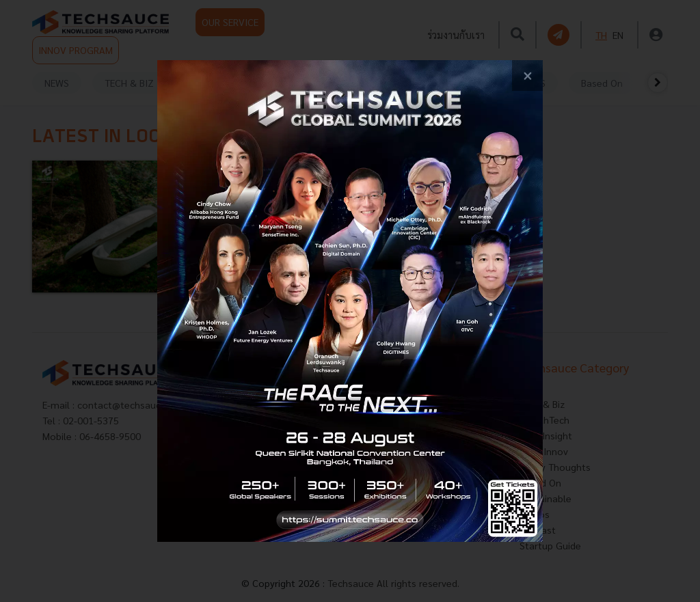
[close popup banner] (527, 76)
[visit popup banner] (350, 301)
